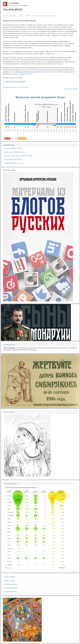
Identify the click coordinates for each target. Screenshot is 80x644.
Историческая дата (9, 345)
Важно (49, 16)
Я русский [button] (7, 138)
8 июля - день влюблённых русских (15, 152)
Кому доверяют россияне (71, 89)
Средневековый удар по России (14, 163)
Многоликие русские (10, 592)
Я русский (14, 3)
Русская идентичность (11, 588)
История (28, 16)
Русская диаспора (10, 577)
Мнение (43, 16)
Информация (13, 16)
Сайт (55, 16)
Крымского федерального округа (22, 74)
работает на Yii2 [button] (22, 138)
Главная (5, 16)
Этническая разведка (11, 584)
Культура (35, 16)
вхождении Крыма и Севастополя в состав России (47, 72)
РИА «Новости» (64, 35)
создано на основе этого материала (15, 82)
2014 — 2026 (14, 138)
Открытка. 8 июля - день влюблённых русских (18, 156)
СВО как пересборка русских (13, 148)
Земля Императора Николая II (13, 159)
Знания (21, 16)
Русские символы (9, 412)
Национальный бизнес (10, 483)
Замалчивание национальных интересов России (16, 87)
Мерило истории (9, 580)
